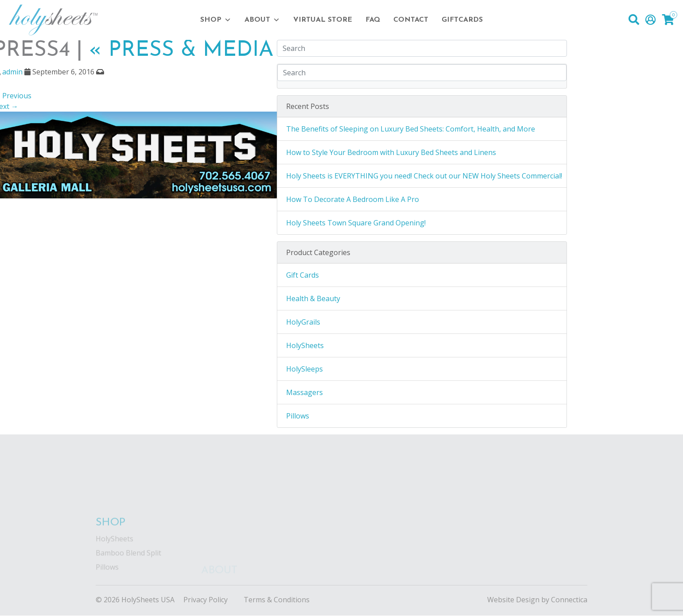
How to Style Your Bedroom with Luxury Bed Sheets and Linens (391, 152)
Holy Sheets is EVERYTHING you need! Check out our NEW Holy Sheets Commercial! (424, 176)
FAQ (373, 20)
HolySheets (305, 345)
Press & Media (181, 50)
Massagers (305, 392)
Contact (411, 20)
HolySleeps (305, 369)
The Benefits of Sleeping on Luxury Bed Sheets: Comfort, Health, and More (411, 129)
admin (12, 72)
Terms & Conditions (277, 600)
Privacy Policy (206, 600)
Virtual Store (323, 20)
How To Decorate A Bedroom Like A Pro (353, 199)
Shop (216, 20)
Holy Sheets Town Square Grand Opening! (356, 223)
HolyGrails (303, 322)
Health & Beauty (313, 298)
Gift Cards (303, 275)
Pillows (298, 416)
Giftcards (462, 20)
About (262, 20)
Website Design (513, 600)
